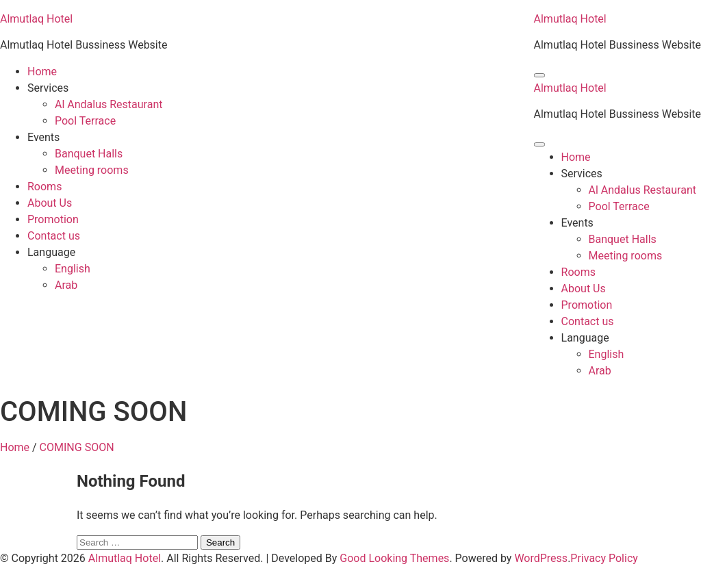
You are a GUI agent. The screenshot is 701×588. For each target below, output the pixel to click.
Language (51, 252)
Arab (66, 285)
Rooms (44, 187)
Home (42, 72)
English (73, 269)
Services (48, 88)
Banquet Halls (89, 154)
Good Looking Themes (394, 558)
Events (43, 137)
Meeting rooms (92, 170)
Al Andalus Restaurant (109, 104)
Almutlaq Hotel (36, 19)
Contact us (54, 236)
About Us (50, 203)
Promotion (53, 219)
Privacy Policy (604, 558)
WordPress (541, 558)
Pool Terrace (85, 121)
